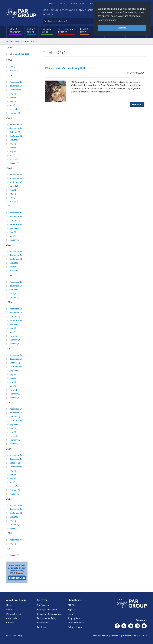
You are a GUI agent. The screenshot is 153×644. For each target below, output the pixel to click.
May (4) (13, 151)
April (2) (13, 294)
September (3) (16, 182)
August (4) (14, 324)
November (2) (16, 178)
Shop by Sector (75, 618)
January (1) (14, 240)
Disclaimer (116, 636)
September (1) (16, 136)
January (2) (14, 163)
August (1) (14, 140)
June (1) (13, 148)
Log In (71, 614)
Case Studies (12, 618)
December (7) (16, 409)
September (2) (16, 90)
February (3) (15, 340)
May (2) (13, 382)
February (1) (15, 297)
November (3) (16, 86)
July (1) (13, 94)
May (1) (13, 101)
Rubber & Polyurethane (15, 30)
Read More (137, 104)
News (17, 41)
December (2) (16, 251)
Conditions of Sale (100, 636)
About (62, 4)
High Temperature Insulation (66, 30)
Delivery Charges (76, 627)
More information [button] (107, 20)
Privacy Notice (130, 636)
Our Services (43, 605)
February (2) (15, 113)
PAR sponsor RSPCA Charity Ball (65, 68)
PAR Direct (73, 605)
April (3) (13, 386)
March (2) (14, 71)
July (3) (13, 232)
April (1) (13, 67)
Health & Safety (84, 30)
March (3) (14, 159)
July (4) (13, 374)
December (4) (16, 540)
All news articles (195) (19, 54)
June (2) (13, 378)
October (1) (15, 132)
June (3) (13, 97)
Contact (10, 623)
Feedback (42, 627)
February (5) (15, 490)
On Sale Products (76, 623)
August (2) (14, 228)
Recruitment (43, 623)
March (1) (14, 109)
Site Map (143, 636)
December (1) (16, 82)
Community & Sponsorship (49, 614)
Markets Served (78, 4)
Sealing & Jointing (31, 30)
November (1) (16, 128)
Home (51, 4)
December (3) (16, 124)
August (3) (14, 186)
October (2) (15, 220)
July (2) (13, 328)
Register (72, 609)
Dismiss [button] (122, 28)
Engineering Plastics (46, 30)
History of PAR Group (47, 609)
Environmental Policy (47, 618)
